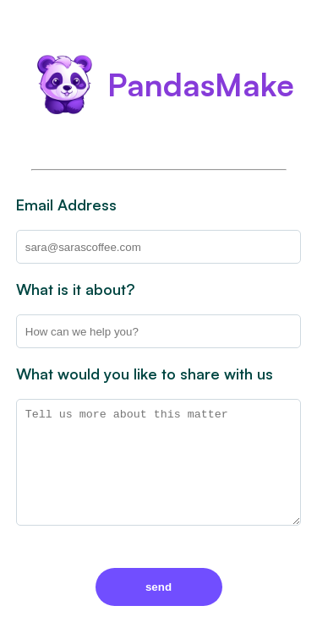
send (158, 587)
